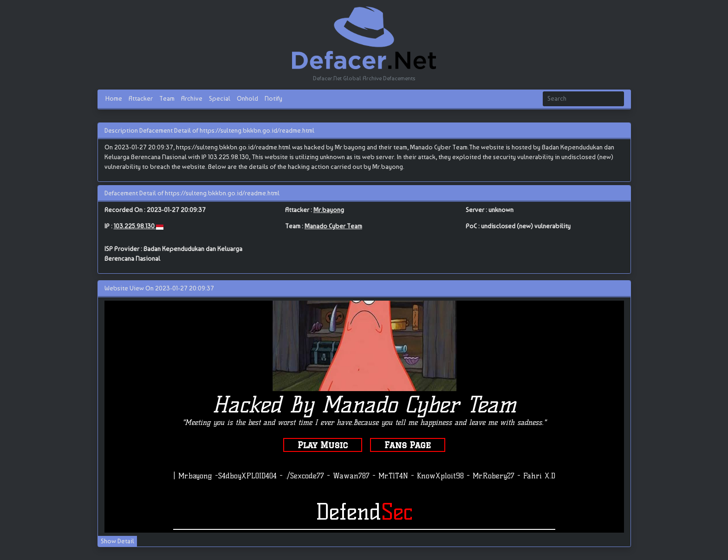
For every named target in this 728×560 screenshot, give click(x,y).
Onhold (247, 98)
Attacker (141, 98)
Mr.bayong (329, 210)
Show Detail (117, 541)
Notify (273, 98)
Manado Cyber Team (333, 226)
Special (220, 98)
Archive (192, 98)
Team (167, 98)
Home (114, 98)
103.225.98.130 (135, 226)
